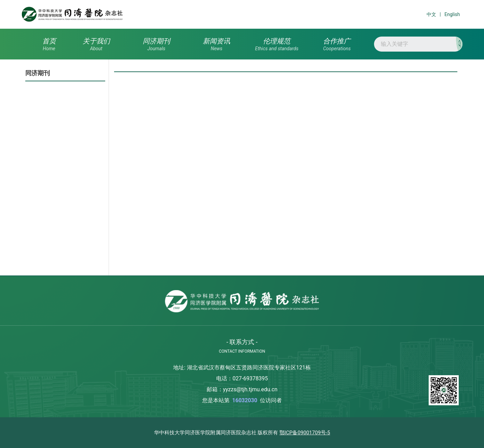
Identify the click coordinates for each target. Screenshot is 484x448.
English (452, 14)
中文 (431, 14)
